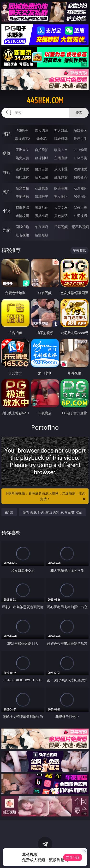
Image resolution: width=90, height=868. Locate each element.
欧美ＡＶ (61, 150)
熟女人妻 (22, 158)
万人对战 (61, 130)
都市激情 (22, 207)
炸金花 (42, 139)
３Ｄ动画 (80, 150)
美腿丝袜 (22, 196)
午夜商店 (42, 227)
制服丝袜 (22, 177)
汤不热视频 (80, 227)
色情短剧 (42, 235)
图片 (6, 192)
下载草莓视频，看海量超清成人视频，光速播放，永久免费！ (46, 496)
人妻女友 (61, 207)
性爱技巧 (80, 216)
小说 (6, 211)
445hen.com (45, 100)
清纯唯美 (42, 196)
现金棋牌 (61, 139)
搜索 (79, 113)
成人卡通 (61, 169)
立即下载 (73, 857)
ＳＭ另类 (80, 158)
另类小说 (42, 216)
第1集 (9, 512)
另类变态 (80, 177)
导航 (6, 230)
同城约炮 (22, 227)
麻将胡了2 (22, 139)
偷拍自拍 (42, 169)
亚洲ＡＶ (22, 150)
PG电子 (22, 130)
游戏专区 (80, 130)
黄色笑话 (61, 216)
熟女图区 (61, 196)
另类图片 (80, 196)
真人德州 (42, 130)
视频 (6, 153)
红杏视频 (22, 235)
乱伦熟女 (61, 177)
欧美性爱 (80, 169)
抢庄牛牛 (80, 139)
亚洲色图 (42, 188)
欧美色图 (61, 188)
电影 (6, 172)
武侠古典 (80, 207)
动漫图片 (80, 188)
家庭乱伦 (42, 207)
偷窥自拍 (22, 188)
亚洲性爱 (22, 169)
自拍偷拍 (42, 150)
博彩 (6, 134)
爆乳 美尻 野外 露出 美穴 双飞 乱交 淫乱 (52, 512)
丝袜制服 (42, 158)
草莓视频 (61, 227)
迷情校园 (22, 216)
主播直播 (61, 158)
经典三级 (42, 177)
